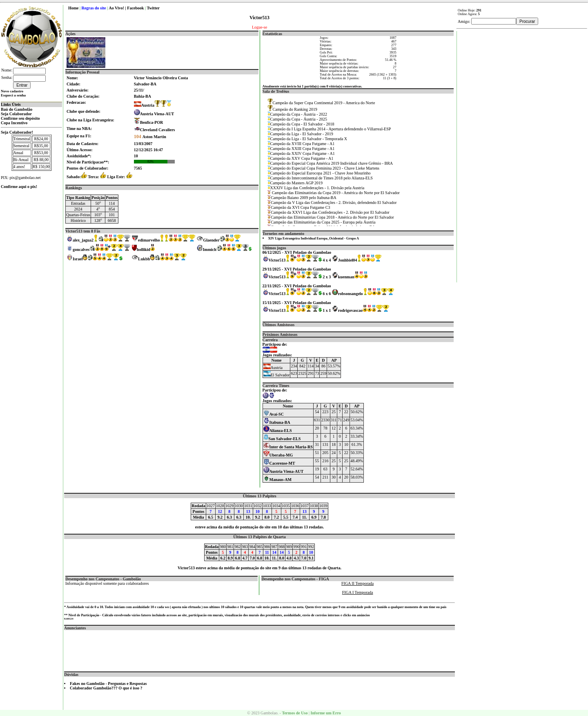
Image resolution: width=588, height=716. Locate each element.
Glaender (211, 240)
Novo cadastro (12, 91)
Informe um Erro (325, 713)
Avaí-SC (274, 414)
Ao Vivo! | (118, 8)
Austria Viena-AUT (157, 114)
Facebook (135, 8)
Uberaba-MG (278, 455)
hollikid (144, 249)
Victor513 (277, 260)
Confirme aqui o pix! (19, 187)
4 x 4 (327, 260)
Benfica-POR (152, 122)
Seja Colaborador (16, 114)
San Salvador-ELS (282, 439)
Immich (209, 249)
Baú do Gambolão (17, 109)
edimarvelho (149, 240)
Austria (144, 105)
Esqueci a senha (13, 95)
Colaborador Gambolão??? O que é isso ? (106, 688)
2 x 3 (327, 277)
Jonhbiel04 (348, 260)
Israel (78, 259)
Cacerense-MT (279, 463)
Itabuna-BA (277, 422)
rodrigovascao (350, 310)
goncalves (81, 249)
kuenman (346, 277)
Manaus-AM (277, 480)
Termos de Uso (295, 713)
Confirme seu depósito (20, 118)
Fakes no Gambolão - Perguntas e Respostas (108, 684)
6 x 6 (327, 294)
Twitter (153, 8)
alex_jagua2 (83, 240)
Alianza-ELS (278, 431)
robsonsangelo (351, 294)
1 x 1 (327, 310)
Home (73, 8)
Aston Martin (150, 137)
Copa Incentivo (14, 123)
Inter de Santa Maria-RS (288, 447)
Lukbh (144, 259)
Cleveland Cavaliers (158, 130)
